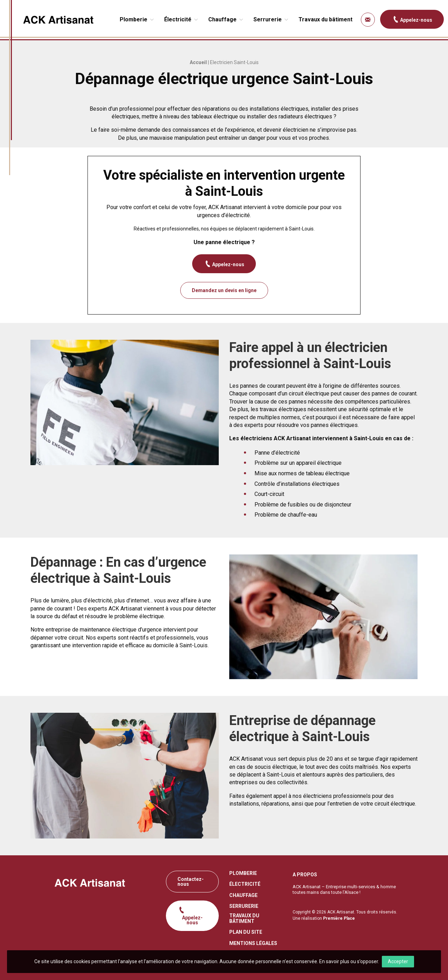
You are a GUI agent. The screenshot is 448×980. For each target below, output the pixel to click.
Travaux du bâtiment (325, 19)
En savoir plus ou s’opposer (349, 961)
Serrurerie (268, 19)
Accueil (198, 62)
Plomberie (134, 19)
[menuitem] (138, 20)
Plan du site (246, 932)
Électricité (178, 19)
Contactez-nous (191, 882)
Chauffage (222, 19)
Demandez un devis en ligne (224, 290)
